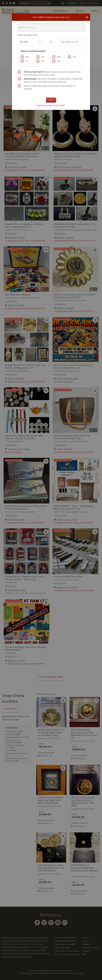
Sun (58, 61)
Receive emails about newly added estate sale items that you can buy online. (52, 73)
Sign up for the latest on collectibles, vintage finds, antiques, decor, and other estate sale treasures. (53, 80)
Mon (27, 57)
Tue (43, 57)
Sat (42, 61)
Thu (74, 57)
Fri (26, 61)
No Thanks (60, 105)
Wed (59, 57)
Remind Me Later (45, 105)
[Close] (87, 17)
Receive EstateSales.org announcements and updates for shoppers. (49, 87)
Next (51, 100)
